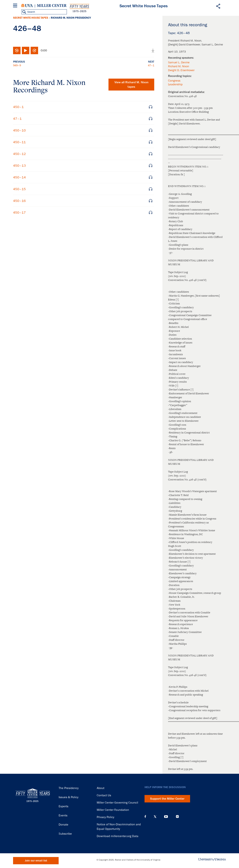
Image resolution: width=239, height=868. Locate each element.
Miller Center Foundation (113, 810)
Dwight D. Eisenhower (181, 70)
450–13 (19, 166)
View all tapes (131, 85)
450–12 (19, 154)
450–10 (19, 130)
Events (63, 815)
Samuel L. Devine (179, 62)
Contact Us (104, 795)
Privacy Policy (105, 817)
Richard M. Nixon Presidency (71, 18)
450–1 (18, 107)
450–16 (19, 201)
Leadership (175, 84)
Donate (63, 825)
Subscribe (65, 834)
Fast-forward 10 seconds (34, 50)
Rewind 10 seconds (17, 50)
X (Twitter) (155, 817)
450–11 (19, 142)
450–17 (19, 213)
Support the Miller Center (167, 799)
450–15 (19, 189)
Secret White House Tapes (31, 18)
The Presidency (69, 788)
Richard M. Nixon (179, 66)
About (101, 788)
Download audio (153, 50)
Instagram (177, 816)
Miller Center (52, 6)
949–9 (17, 65)
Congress (174, 81)
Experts (63, 806)
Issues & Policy (69, 797)
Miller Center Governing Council (117, 803)
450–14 (19, 177)
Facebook (145, 817)
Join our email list (36, 861)
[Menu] (16, 6)
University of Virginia (27, 6)
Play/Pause (26, 50)
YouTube (166, 817)
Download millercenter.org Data (118, 836)
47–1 (151, 65)
